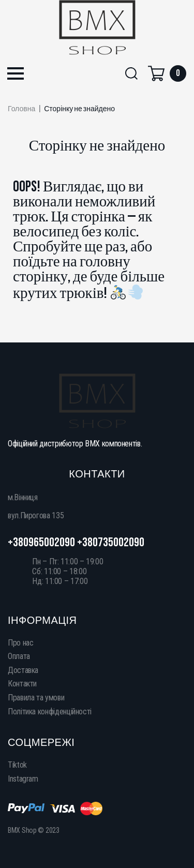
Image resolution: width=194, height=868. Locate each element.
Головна (21, 109)
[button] (15, 74)
